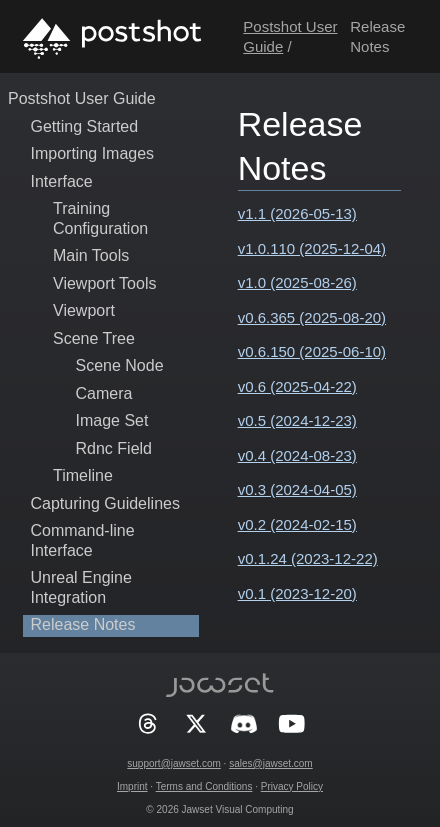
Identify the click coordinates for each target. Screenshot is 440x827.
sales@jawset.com (271, 763)
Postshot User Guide (82, 98)
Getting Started (85, 126)
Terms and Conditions (204, 786)
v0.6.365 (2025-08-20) (312, 317)
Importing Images (93, 153)
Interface (62, 181)
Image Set (112, 420)
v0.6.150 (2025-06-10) (312, 351)
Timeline (83, 475)
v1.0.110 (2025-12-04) (312, 248)
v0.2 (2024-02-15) (297, 524)
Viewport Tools (104, 283)
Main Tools (91, 255)
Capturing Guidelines (105, 503)
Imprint (132, 786)
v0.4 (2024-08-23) (297, 455)
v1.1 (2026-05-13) (297, 213)
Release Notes (83, 624)
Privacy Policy (292, 786)
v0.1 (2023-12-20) (297, 593)
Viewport (84, 310)
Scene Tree (94, 338)
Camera (104, 393)
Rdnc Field (114, 448)
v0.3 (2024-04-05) (297, 489)
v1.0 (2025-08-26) (297, 282)
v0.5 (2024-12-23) (297, 420)
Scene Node (120, 365)
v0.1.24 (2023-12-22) (308, 558)
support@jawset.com (174, 763)
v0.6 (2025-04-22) (297, 386)
